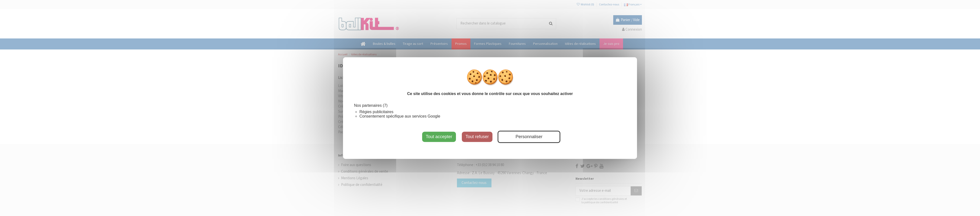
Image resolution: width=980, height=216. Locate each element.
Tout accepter (439, 137)
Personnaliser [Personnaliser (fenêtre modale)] (529, 137)
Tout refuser (477, 137)
